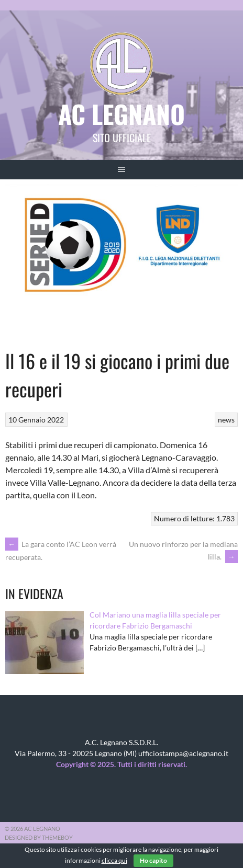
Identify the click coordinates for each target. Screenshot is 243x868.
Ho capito (153, 860)
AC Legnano (121, 114)
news (226, 420)
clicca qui (114, 860)
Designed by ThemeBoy (39, 837)
